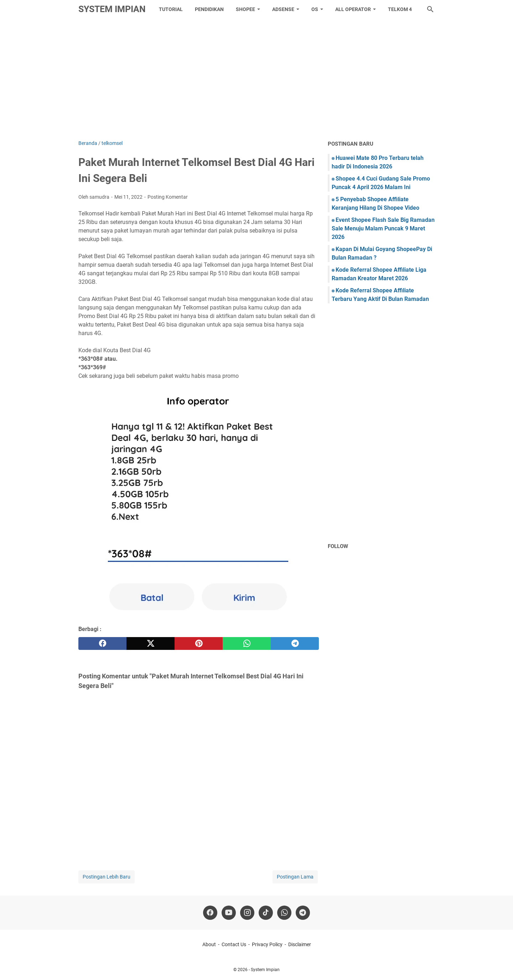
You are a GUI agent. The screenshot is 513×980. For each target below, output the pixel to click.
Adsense (283, 9)
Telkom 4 (400, 9)
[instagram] (247, 913)
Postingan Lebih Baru (107, 877)
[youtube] (229, 913)
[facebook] (102, 643)
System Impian (112, 9)
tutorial (171, 9)
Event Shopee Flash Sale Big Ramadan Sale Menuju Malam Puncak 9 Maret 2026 (383, 228)
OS (315, 9)
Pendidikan (209, 9)
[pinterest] (199, 643)
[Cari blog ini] (430, 9)
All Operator (353, 9)
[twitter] (151, 643)
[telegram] (295, 643)
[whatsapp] (247, 643)
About (209, 944)
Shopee (245, 9)
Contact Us (234, 944)
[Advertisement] (256, 79)
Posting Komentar (168, 197)
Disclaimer (300, 944)
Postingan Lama (295, 877)
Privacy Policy (267, 944)
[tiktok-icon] (266, 913)
